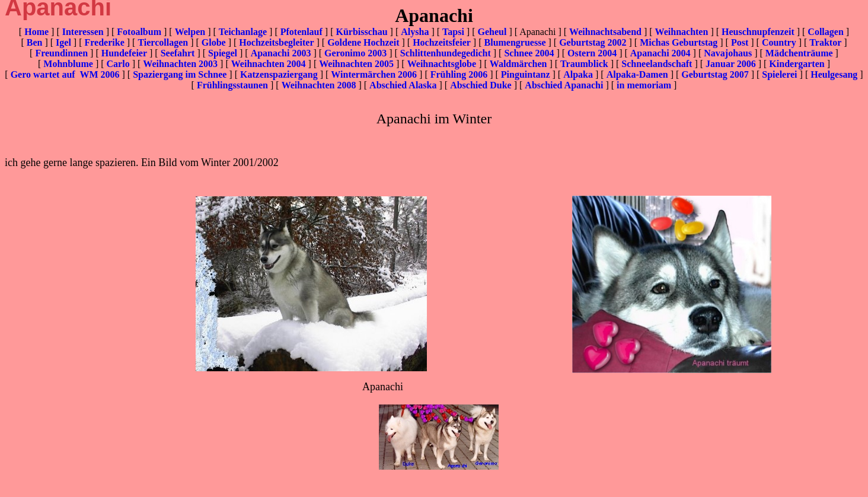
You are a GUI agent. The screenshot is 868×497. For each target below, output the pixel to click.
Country (779, 42)
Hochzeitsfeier (442, 42)
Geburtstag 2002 (593, 42)
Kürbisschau (361, 32)
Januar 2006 (731, 64)
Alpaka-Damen (637, 74)
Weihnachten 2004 (269, 64)
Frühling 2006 (459, 74)
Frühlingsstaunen (232, 85)
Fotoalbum (139, 32)
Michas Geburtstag (679, 42)
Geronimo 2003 (355, 53)
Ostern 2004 (592, 53)
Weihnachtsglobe (442, 64)
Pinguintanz (526, 74)
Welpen (190, 32)
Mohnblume (68, 64)
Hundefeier (124, 53)
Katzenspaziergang (279, 74)
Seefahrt (178, 53)
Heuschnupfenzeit (758, 32)
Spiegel (223, 53)
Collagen (825, 32)
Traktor (825, 42)
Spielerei (779, 74)
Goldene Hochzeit (363, 42)
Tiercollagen (163, 42)
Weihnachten (682, 32)
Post (740, 42)
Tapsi (453, 32)
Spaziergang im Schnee (180, 74)
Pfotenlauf (301, 32)
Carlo (118, 64)
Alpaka (578, 74)
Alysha (415, 32)
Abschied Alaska (403, 85)
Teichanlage (243, 32)
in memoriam (644, 85)
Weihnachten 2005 (356, 64)
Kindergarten (797, 64)
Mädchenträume (799, 53)
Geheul (492, 32)
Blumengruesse (515, 42)
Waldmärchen (518, 64)
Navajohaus (728, 53)
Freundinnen (61, 53)
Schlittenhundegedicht (446, 53)
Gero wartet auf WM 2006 (65, 74)
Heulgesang (834, 74)
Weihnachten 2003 (180, 64)
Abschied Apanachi (564, 85)
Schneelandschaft (657, 64)
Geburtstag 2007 (715, 74)
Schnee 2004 (529, 53)
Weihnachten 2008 (319, 85)
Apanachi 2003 (281, 53)
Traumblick (584, 64)
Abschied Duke (481, 85)
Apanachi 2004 (660, 53)
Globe (214, 42)
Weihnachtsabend (605, 32)
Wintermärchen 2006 (374, 74)
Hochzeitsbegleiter (276, 42)
